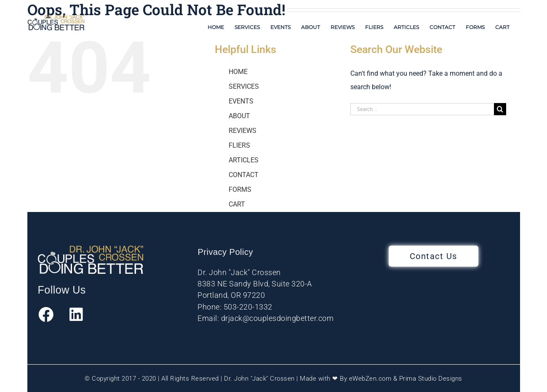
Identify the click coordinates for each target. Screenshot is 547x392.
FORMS (240, 189)
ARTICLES (244, 160)
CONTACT (244, 175)
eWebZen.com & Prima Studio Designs (406, 379)
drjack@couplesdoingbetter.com (278, 318)
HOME (238, 72)
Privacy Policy (225, 252)
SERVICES (244, 86)
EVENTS (241, 101)
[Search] (500, 109)
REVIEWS (243, 131)
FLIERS (239, 145)
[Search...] (422, 109)
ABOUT (239, 116)
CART (237, 204)
